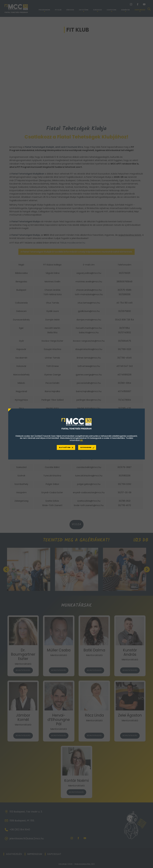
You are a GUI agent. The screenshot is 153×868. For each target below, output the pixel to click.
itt (81, 440)
